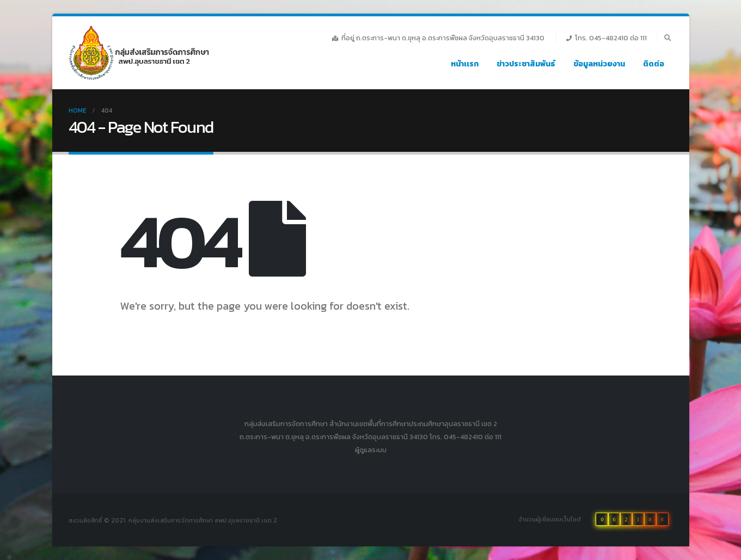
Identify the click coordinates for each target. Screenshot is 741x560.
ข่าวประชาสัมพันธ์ (526, 64)
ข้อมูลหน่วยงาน (599, 64)
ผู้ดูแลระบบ (371, 450)
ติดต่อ (654, 64)
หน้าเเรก (465, 64)
